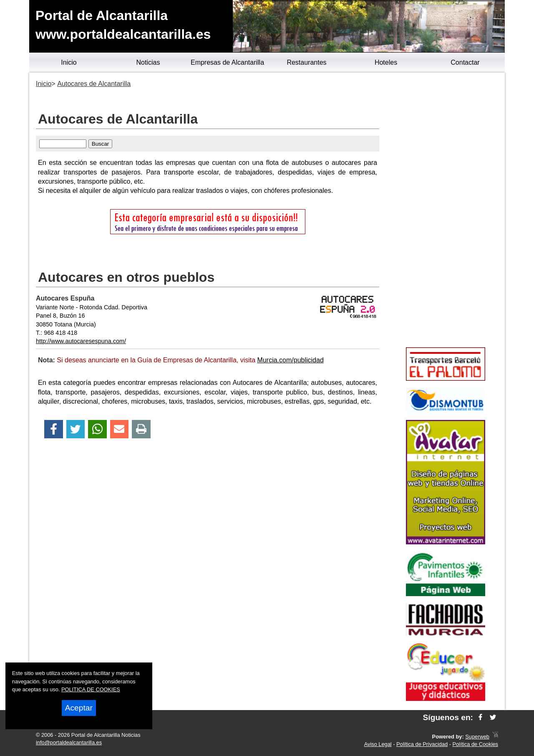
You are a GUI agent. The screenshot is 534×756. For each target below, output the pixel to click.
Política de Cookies (475, 744)
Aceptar (79, 708)
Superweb (477, 737)
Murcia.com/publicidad (291, 360)
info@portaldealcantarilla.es (69, 742)
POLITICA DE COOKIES (91, 689)
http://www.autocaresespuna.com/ (81, 341)
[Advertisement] (445, 211)
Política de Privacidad (422, 744)
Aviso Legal (378, 744)
